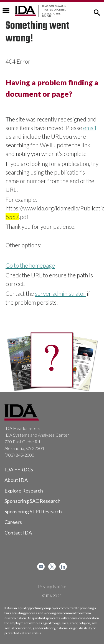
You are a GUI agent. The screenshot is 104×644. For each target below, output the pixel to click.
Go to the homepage (30, 265)
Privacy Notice (52, 586)
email (90, 128)
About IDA (16, 480)
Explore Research (24, 491)
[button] (97, 12)
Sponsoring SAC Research (32, 501)
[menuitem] (41, 567)
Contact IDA (18, 533)
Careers (13, 522)
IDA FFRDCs (19, 469)
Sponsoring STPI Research (33, 511)
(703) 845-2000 (19, 455)
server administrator (60, 293)
